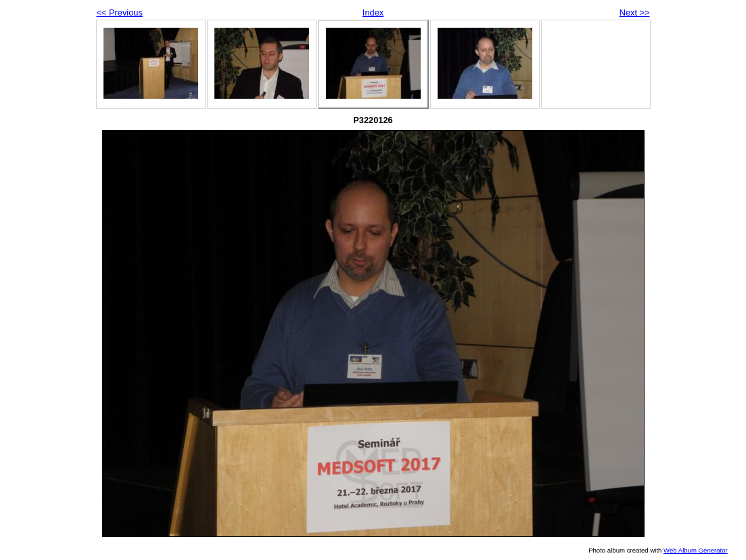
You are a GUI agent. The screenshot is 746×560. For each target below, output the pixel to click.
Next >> (635, 13)
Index (373, 13)
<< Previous (120, 13)
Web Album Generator (696, 550)
